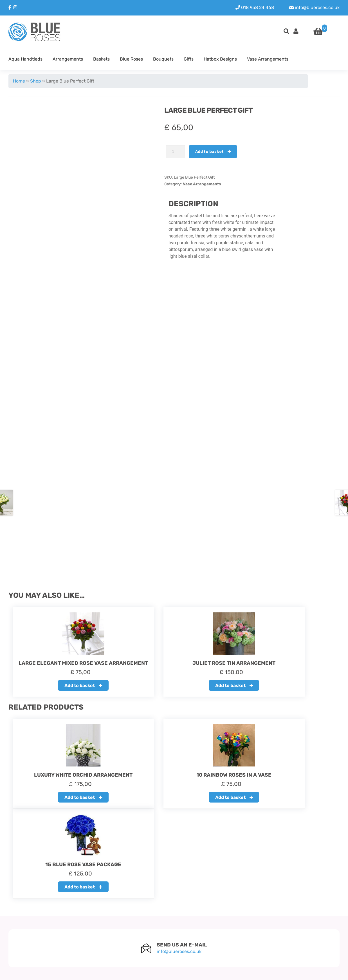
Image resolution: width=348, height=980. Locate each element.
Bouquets (163, 59)
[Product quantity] (175, 152)
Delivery (130, 934)
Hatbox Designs (220, 59)
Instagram (298, 927)
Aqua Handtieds (25, 59)
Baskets (101, 59)
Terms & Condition (141, 941)
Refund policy (136, 927)
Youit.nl (332, 972)
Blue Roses (131, 59)
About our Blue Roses (144, 920)
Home (19, 81)
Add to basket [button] (59, 690)
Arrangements (68, 59)
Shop (36, 81)
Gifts (189, 59)
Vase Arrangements (268, 59)
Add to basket (209, 151)
